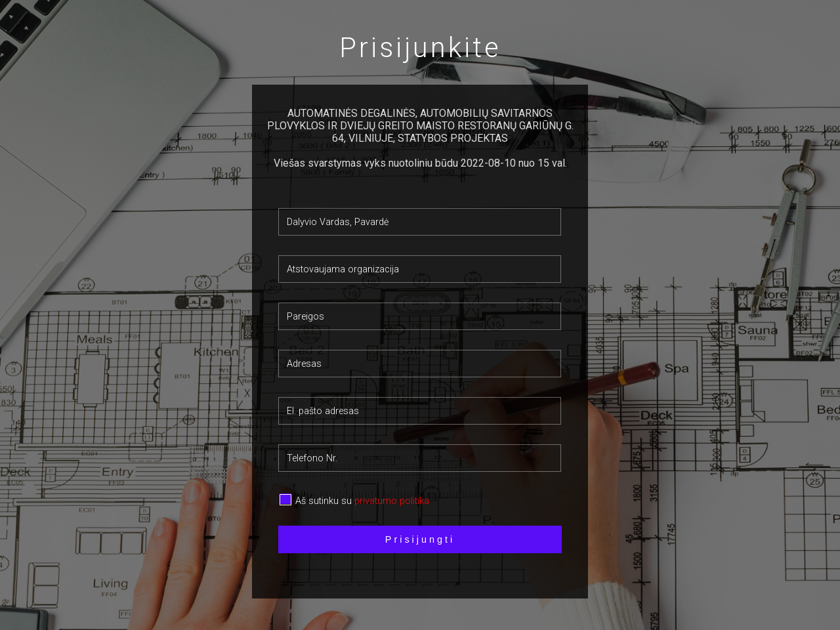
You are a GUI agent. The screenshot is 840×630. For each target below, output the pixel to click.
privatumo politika (392, 501)
